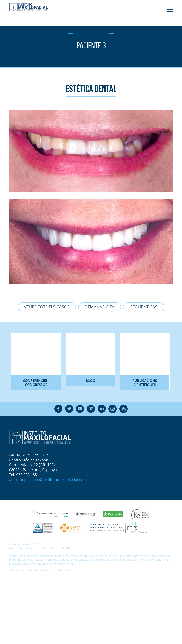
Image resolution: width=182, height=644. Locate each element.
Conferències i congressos (36, 383)
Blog (90, 381)
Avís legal (15, 571)
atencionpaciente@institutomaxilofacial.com (48, 480)
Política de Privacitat (61, 571)
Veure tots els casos (47, 307)
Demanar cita (100, 307)
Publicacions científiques (145, 383)
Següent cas (144, 307)
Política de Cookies (35, 571)
